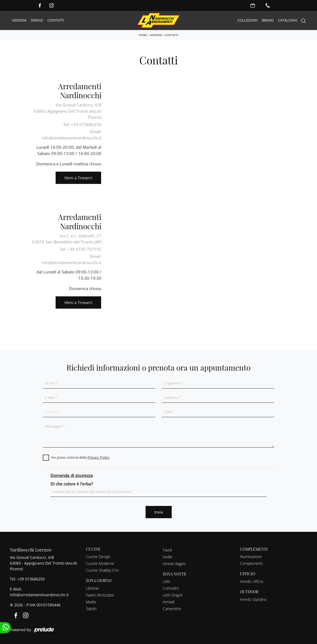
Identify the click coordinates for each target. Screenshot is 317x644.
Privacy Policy (99, 457)
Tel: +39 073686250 (82, 124)
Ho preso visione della (80, 457)
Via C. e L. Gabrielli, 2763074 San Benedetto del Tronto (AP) (67, 239)
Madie (91, 602)
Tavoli (167, 550)
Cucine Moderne (100, 563)
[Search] (303, 21)
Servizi (37, 20)
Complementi (251, 563)
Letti (167, 581)
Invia (159, 512)
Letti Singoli (173, 595)
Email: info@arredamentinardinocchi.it (72, 135)
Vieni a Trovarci (78, 178)
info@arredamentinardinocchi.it (39, 595)
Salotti (91, 609)
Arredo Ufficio (252, 581)
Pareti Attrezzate (100, 595)
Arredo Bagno (174, 564)
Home (143, 35)
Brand (268, 20)
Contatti (56, 20)
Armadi (169, 602)
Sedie (167, 557)
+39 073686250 (31, 579)
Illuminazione (251, 557)
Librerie (92, 588)
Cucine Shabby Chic (103, 570)
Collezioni (247, 20)
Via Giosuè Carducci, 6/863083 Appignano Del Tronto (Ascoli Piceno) (68, 111)
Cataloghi (288, 20)
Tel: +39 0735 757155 (81, 249)
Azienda (19, 20)
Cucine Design (98, 557)
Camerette (172, 609)
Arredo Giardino (253, 599)
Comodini (171, 588)
